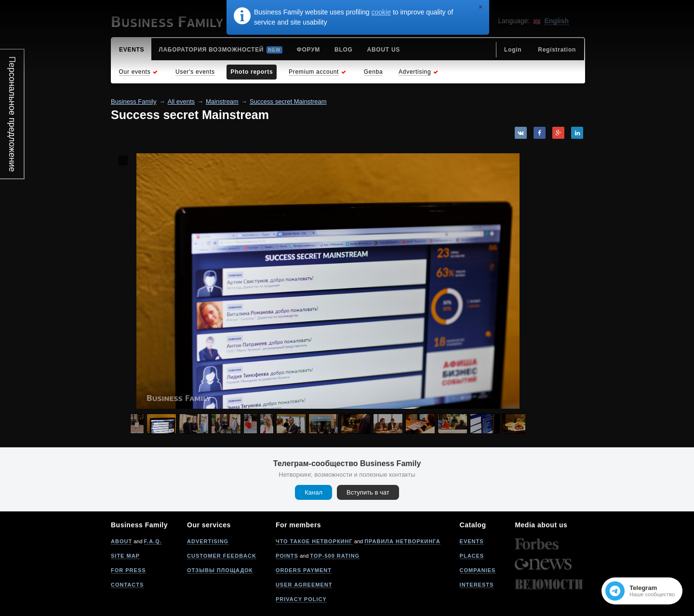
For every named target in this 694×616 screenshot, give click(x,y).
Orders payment (304, 570)
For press (128, 570)
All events (181, 101)
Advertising (208, 541)
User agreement (304, 585)
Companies (478, 570)
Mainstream (222, 101)
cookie (381, 12)
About (121, 541)
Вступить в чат (368, 492)
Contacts (127, 585)
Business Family (134, 101)
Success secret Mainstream (288, 101)
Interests (477, 585)
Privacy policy (301, 599)
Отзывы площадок (220, 570)
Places (472, 556)
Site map (125, 556)
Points (287, 556)
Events (472, 541)
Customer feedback (222, 556)
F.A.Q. (153, 541)
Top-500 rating (335, 556)
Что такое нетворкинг (314, 541)
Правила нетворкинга (402, 541)
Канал (314, 492)
